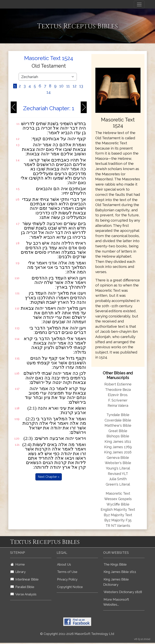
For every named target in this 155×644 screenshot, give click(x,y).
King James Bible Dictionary (116, 582)
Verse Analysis (23, 594)
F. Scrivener (118, 400)
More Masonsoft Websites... (116, 602)
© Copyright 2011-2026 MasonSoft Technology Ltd (77, 634)
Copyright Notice (70, 587)
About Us (64, 564)
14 (49, 92)
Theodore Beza (118, 390)
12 (75, 86)
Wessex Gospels (118, 499)
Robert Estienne (118, 384)
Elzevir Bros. (118, 395)
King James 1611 (118, 442)
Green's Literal (118, 484)
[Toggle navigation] (139, 4)
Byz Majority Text (118, 515)
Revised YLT (118, 474)
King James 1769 (118, 447)
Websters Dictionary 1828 (123, 592)
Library (18, 572)
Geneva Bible (118, 458)
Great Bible (118, 431)
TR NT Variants (118, 526)
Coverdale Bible (118, 420)
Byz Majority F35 (118, 520)
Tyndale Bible (118, 415)
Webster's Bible (118, 463)
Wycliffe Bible (118, 504)
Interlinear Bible (25, 579)
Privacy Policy (67, 579)
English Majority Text (118, 509)
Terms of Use (67, 572)
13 (81, 86)
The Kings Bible (115, 564)
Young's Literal (118, 468)
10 (61, 86)
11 (68, 86)
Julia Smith (118, 479)
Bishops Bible (118, 436)
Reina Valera (118, 405)
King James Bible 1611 (120, 572)
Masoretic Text (118, 493)
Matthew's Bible (118, 425)
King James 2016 (118, 452)
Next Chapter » (49, 477)
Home (18, 564)
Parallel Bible (22, 587)
